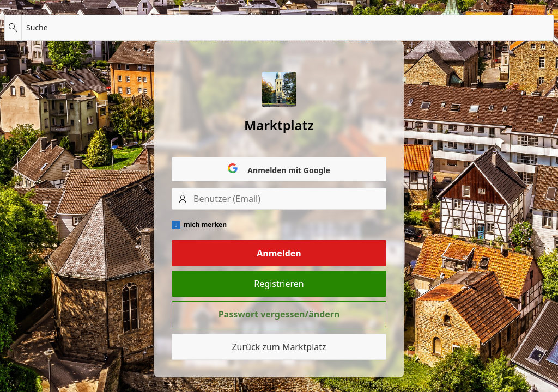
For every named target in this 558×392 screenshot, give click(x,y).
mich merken (205, 225)
